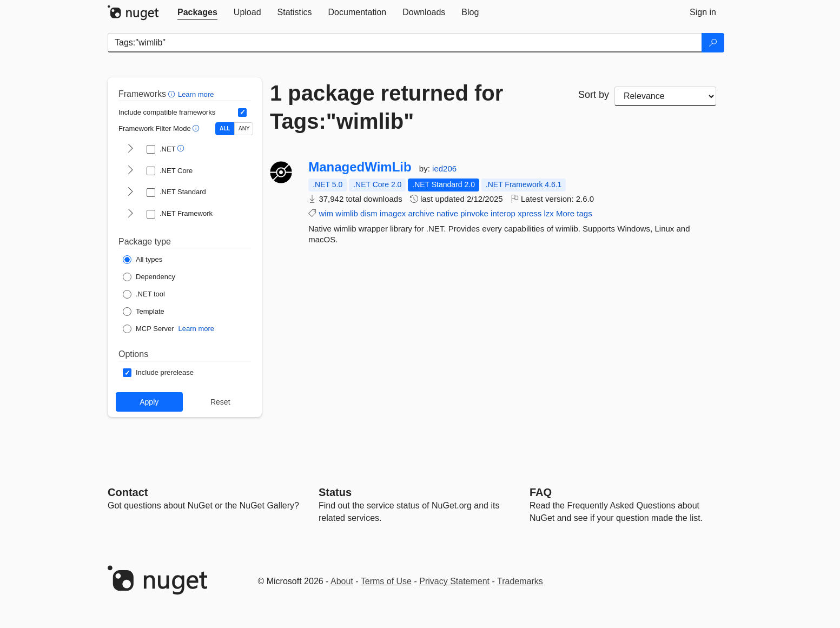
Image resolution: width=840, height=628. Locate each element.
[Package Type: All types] (143, 260)
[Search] (713, 43)
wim (326, 213)
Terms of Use (386, 581)
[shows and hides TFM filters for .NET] (130, 149)
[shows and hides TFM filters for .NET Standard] (130, 193)
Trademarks (520, 581)
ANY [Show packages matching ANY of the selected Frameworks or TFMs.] (244, 128)
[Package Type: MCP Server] (148, 329)
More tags (574, 213)
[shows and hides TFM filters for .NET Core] (130, 171)
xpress (530, 213)
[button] (173, 94)
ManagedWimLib (360, 167)
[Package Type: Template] (144, 312)
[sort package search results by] (665, 96)
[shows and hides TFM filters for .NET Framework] (130, 214)
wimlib (347, 213)
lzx (548, 213)
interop (503, 213)
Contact (128, 492)
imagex (393, 213)
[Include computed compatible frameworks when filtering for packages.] (242, 113)
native (447, 213)
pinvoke (474, 213)
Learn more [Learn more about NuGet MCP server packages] (196, 329)
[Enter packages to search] (405, 43)
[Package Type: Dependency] (149, 277)
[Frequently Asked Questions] (541, 492)
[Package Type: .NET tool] (144, 294)
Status (335, 492)
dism (369, 213)
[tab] (197, 12)
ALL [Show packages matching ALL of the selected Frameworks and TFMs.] (225, 128)
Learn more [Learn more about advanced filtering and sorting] (196, 94)
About (342, 581)
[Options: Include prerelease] (158, 373)
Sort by (594, 95)
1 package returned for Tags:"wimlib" (386, 107)
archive (421, 213)
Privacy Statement (454, 581)
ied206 (444, 168)
